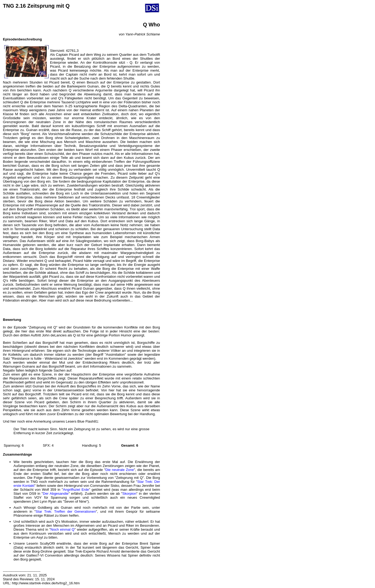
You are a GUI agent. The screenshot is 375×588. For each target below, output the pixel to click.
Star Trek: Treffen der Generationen (66, 511)
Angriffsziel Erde (76, 490)
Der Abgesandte (56, 494)
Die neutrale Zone (120, 470)
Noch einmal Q (62, 529)
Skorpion (129, 494)
